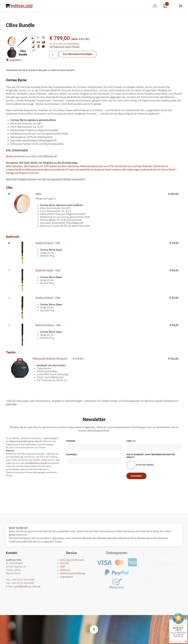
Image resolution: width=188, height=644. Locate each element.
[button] (181, 6)
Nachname (71, 455)
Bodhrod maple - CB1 (48, 270)
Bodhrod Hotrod (15, 156)
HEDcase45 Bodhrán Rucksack (50, 359)
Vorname (71, 441)
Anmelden (136, 476)
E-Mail (131, 441)
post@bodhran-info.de (27, 586)
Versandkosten (73, 44)
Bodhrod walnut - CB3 (48, 325)
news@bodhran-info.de (36, 463)
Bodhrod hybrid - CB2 (48, 243)
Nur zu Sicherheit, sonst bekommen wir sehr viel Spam (151, 456)
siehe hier (11, 404)
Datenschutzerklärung (20, 441)
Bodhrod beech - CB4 (48, 298)
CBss (38, 194)
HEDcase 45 (50, 156)
